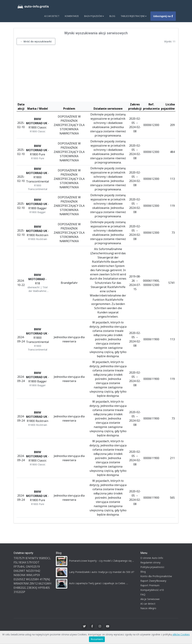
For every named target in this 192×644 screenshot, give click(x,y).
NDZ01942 (33, 571)
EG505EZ (19, 579)
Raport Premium (150, 585)
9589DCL (45, 558)
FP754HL (19, 567)
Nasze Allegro (148, 608)
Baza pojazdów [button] (94, 16)
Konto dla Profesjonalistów (156, 576)
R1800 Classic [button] (38, 131)
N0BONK (20, 575)
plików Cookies (181, 634)
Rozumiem (97, 639)
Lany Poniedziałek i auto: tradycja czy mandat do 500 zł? (102, 572)
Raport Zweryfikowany (153, 581)
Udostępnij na (163, 16)
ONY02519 (33, 567)
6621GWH (45, 583)
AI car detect (148, 604)
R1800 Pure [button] (38, 158)
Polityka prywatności (152, 567)
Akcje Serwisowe (150, 599)
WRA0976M (21, 583)
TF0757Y (19, 558)
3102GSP (19, 592)
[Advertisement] (96, 74)
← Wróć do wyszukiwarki (36, 41)
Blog (112, 16)
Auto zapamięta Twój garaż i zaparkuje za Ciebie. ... (98, 583)
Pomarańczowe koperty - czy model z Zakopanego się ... (101, 561)
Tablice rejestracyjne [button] (134, 16)
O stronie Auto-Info (152, 558)
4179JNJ (45, 579)
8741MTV (32, 558)
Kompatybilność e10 (152, 590)
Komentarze (72, 16)
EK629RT (19, 571)
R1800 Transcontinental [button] (38, 187)
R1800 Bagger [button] (38, 212)
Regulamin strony (150, 562)
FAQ (143, 594)
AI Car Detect (52, 16)
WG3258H (32, 579)
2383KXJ (32, 588)
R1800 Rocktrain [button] (38, 239)
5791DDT (33, 562)
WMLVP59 (33, 575)
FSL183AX (20, 562)
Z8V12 (34, 583)
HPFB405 (44, 588)
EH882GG (20, 588)
